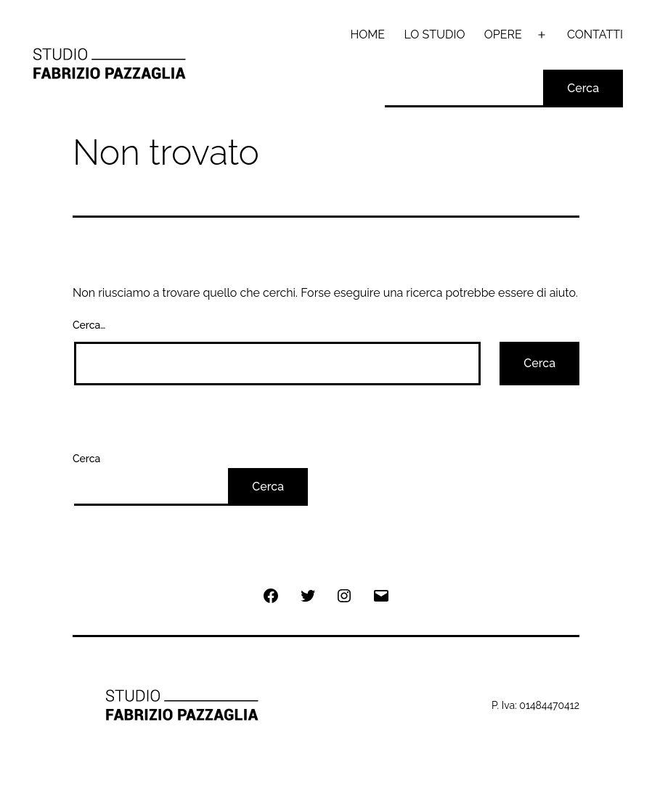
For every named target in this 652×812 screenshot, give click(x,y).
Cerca (583, 88)
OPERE (503, 34)
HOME (368, 34)
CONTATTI (595, 34)
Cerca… (89, 325)
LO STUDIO (434, 34)
